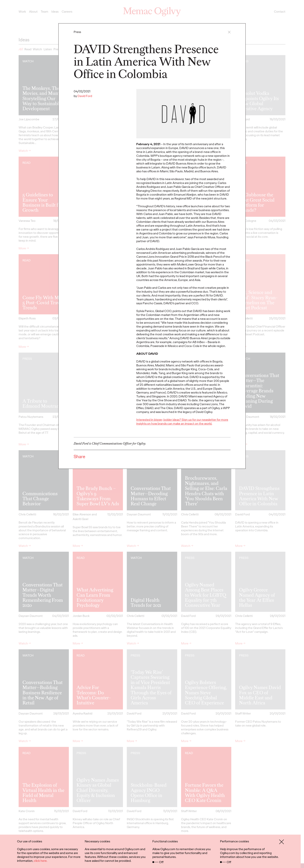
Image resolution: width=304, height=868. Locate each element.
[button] (229, 32)
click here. (41, 861)
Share (79, 457)
